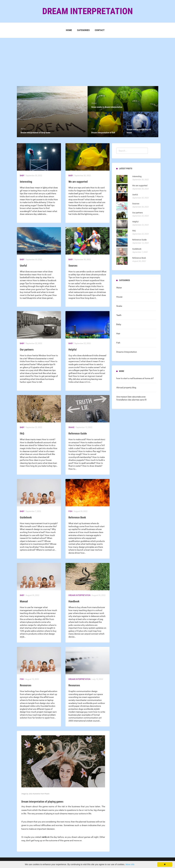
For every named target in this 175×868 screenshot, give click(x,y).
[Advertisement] (87, 59)
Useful (23, 266)
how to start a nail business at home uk (135, 378)
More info (130, 864)
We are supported (78, 182)
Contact (100, 30)
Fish (70, 511)
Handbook (74, 601)
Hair (118, 334)
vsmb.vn (46, 837)
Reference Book (77, 517)
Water (119, 288)
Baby (22, 176)
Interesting (26, 182)
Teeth (119, 315)
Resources (26, 685)
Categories (83, 30)
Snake (71, 427)
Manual (24, 601)
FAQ (22, 433)
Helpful (73, 350)
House (119, 297)
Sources (73, 266)
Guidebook (26, 517)
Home (69, 30)
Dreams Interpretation (79, 595)
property (128, 388)
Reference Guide (78, 433)
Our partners (27, 350)
